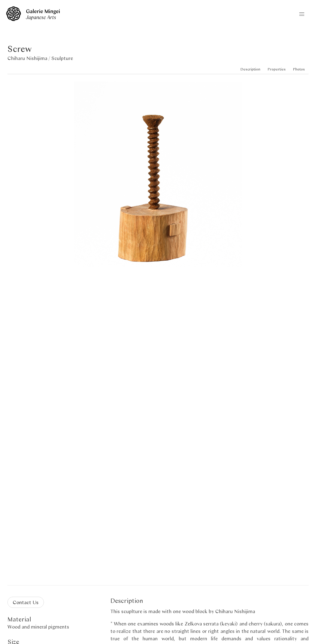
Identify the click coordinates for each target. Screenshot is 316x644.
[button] (302, 14)
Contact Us (26, 602)
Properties (277, 69)
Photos (299, 69)
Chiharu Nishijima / (29, 58)
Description (250, 69)
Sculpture (62, 58)
